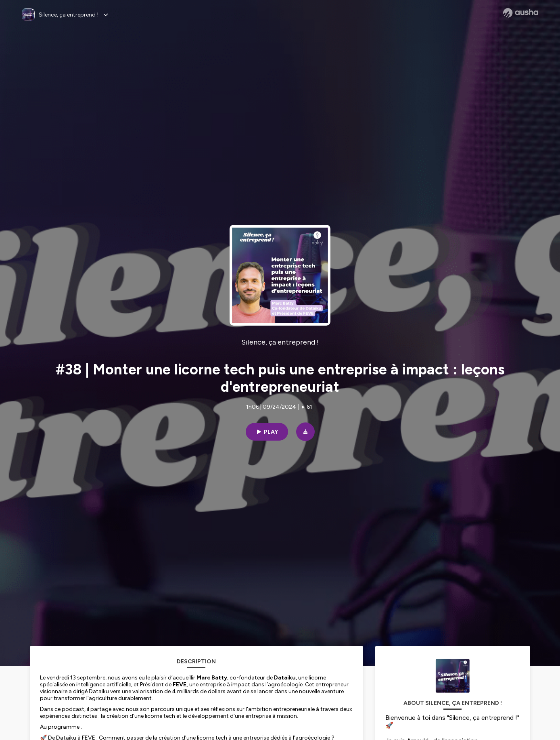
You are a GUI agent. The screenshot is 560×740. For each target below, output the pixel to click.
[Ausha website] (521, 13)
